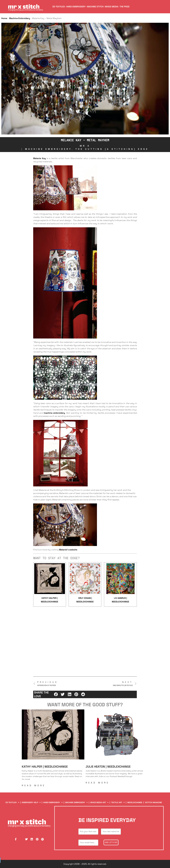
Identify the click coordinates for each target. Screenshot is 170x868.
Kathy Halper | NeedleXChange (45, 767)
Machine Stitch (95, 7)
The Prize (125, 7)
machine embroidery (54, 413)
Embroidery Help (31, 802)
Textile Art (118, 802)
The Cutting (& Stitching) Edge (112, 149)
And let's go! (111, 842)
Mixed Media (112, 7)
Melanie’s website (68, 550)
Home (4, 18)
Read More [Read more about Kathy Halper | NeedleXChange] (34, 785)
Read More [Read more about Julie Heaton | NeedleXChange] (97, 783)
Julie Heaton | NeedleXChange (108, 767)
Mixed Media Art (99, 802)
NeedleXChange (135, 802)
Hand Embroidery (76, 7)
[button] (56, 694)
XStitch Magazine (153, 802)
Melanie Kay (40, 158)
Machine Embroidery (20, 18)
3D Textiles (59, 7)
